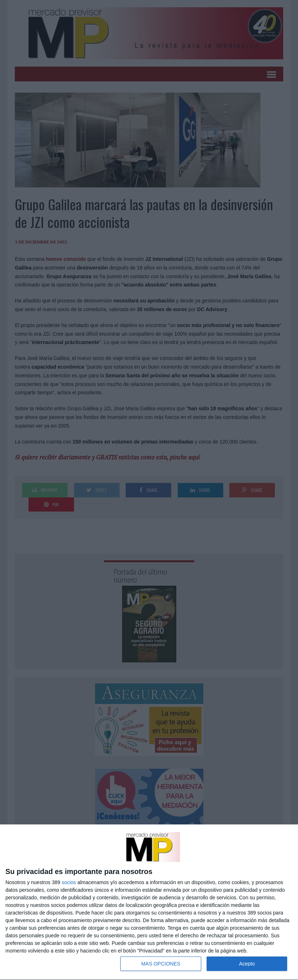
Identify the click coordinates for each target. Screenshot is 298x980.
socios (69, 882)
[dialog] (149, 902)
